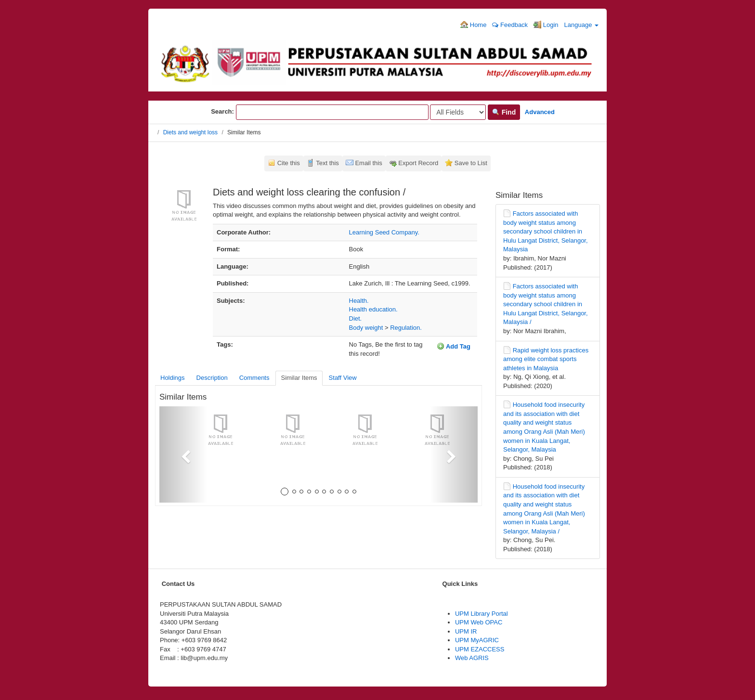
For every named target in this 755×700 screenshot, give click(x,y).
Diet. (356, 318)
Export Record (418, 163)
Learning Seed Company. (384, 232)
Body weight (366, 328)
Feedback (510, 25)
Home (473, 25)
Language (581, 25)
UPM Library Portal (482, 614)
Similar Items (299, 378)
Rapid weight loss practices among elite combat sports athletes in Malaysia (546, 359)
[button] (183, 454)
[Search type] (458, 112)
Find (504, 112)
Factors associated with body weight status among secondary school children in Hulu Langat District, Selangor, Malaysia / (546, 304)
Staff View (343, 378)
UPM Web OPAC (479, 622)
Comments (254, 378)
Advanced (540, 112)
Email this (368, 163)
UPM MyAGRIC (477, 640)
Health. (359, 301)
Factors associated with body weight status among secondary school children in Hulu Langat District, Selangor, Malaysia (546, 231)
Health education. (373, 309)
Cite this (289, 163)
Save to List (471, 163)
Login (546, 25)
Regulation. (406, 328)
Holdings (173, 378)
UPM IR (466, 631)
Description (212, 378)
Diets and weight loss (190, 132)
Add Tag (454, 346)
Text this (327, 163)
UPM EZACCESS (480, 649)
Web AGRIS (472, 658)
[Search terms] (332, 112)
